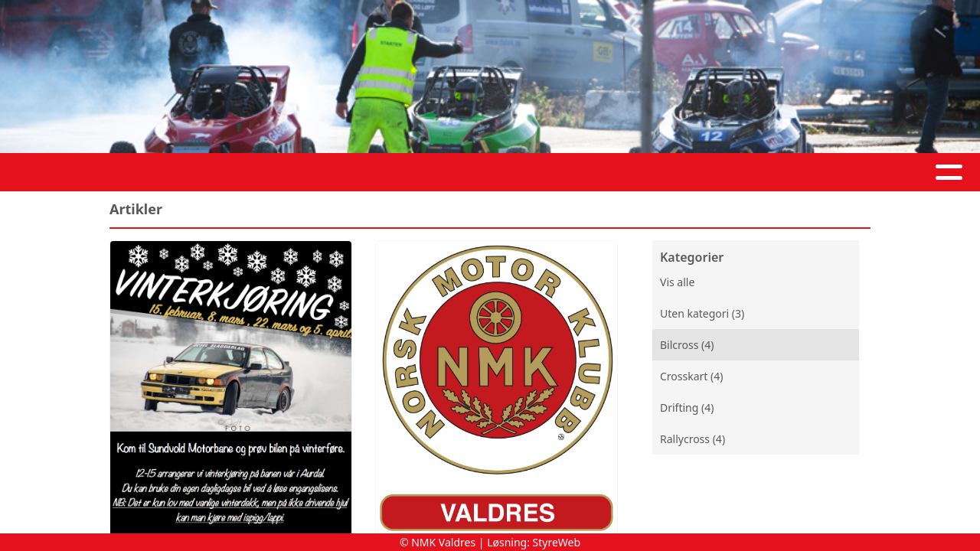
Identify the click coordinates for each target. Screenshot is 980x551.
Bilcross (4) (687, 345)
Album (387, 173)
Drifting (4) (687, 408)
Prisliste (717, 173)
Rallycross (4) (693, 439)
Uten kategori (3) (702, 313)
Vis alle (677, 282)
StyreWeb (557, 542)
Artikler (315, 173)
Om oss (462, 173)
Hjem (249, 173)
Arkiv (639, 173)
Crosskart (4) (691, 376)
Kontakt (554, 173)
